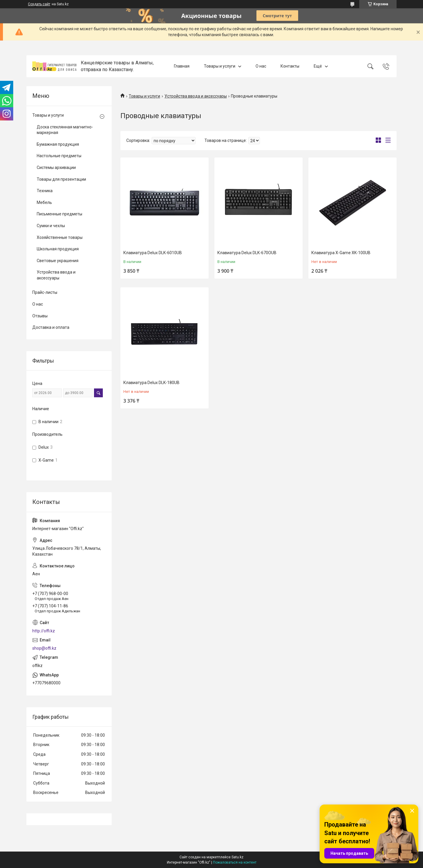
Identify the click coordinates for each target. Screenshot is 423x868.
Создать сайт (39, 4)
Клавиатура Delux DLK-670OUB (247, 253)
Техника (45, 191)
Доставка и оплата (51, 327)
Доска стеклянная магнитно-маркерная (65, 130)
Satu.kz (237, 857)
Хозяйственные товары (60, 237)
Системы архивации (56, 167)
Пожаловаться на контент (235, 862)
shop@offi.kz (44, 648)
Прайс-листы (45, 292)
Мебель (44, 202)
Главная (182, 66)
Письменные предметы (59, 214)
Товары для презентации (61, 179)
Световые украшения (58, 261)
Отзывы (40, 316)
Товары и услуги (220, 66)
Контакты (290, 66)
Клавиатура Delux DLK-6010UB (153, 253)
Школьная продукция (58, 249)
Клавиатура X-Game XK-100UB (341, 253)
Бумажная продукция (58, 144)
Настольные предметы (59, 156)
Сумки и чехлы (51, 226)
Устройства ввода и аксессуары (196, 96)
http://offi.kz (44, 631)
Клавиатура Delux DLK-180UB (151, 383)
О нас (261, 66)
